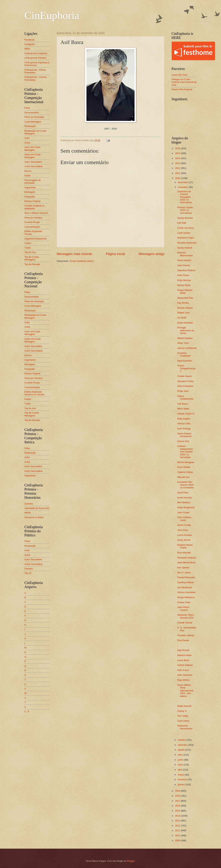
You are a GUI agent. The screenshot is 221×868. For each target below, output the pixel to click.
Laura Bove (183, 660)
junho (181, 760)
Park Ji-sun (183, 670)
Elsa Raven (183, 640)
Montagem (30, 192)
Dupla (27, 175)
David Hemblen (185, 323)
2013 (178, 821)
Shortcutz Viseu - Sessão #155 (186, 616)
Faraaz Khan (184, 602)
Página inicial (115, 254)
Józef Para (183, 493)
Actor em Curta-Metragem (33, 148)
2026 (178, 148)
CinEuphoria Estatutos (36, 53)
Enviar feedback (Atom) (82, 261)
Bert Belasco (184, 502)
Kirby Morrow (184, 280)
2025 (178, 153)
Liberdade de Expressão (37, 508)
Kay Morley (183, 303)
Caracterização (32, 227)
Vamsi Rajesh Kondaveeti (184, 435)
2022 (178, 168)
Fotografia (30, 197)
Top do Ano (30, 252)
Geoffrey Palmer (186, 582)
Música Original (32, 201)
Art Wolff (182, 318)
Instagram (30, 44)
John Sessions (185, 675)
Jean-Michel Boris (186, 562)
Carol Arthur (183, 721)
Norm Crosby (184, 525)
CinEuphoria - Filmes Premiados (35, 71)
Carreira (29, 504)
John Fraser (183, 512)
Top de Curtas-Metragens (32, 258)
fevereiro (183, 779)
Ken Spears (183, 568)
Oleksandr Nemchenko (185, 727)
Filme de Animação (34, 117)
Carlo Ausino (184, 233)
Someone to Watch (34, 517)
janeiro (182, 785)
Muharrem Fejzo (186, 238)
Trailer (28, 248)
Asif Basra (183, 404)
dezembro (183, 182)
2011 (178, 830)
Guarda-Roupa (32, 222)
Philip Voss (183, 391)
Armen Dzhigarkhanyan (186, 368)
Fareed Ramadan (186, 577)
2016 (178, 806)
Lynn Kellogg (184, 429)
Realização (30, 126)
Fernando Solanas (187, 558)
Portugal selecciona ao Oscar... (186, 330)
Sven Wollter (184, 467)
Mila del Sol (183, 477)
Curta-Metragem (33, 122)
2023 (178, 163)
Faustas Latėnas (186, 635)
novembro (183, 187)
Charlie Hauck (184, 376)
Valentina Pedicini (186, 270)
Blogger (131, 861)
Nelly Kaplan (184, 419)
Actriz (27, 143)
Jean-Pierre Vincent (183, 608)
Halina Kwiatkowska (185, 397)
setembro (183, 745)
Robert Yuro (183, 313)
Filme (27, 108)
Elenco (28, 171)
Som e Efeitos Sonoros (36, 213)
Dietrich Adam (184, 655)
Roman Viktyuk (185, 308)
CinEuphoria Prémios (35, 58)
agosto (182, 750)
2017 (178, 801)
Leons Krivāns (185, 535)
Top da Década (32, 264)
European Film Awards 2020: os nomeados (186, 485)
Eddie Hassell (184, 706)
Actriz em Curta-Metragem (33, 156)
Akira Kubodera (185, 386)
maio (181, 765)
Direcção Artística (33, 218)
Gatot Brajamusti (186, 507)
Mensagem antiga (151, 254)
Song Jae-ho (184, 540)
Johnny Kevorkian (186, 592)
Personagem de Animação (33, 181)
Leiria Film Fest (179, 75)
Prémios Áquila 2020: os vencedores (185, 210)
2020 (178, 178)
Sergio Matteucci (186, 597)
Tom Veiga (183, 716)
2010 (178, 835)
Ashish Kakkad (185, 665)
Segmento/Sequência (35, 239)
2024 (178, 158)
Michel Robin (184, 285)
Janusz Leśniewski (187, 348)
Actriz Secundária (33, 166)
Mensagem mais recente (74, 254)
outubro (182, 740)
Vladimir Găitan (185, 472)
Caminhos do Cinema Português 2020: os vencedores (185, 197)
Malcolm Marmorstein (185, 254)
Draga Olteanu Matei (185, 291)
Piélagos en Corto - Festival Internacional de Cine (184, 82)
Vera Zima (183, 530)
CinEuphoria (52, 15)
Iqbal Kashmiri (185, 361)
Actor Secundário (33, 162)
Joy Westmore (185, 587)
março (181, 775)
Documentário (32, 113)
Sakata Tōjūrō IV (186, 414)
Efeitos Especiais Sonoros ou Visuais (34, 393)
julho (181, 755)
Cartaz (28, 243)
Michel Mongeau (186, 462)
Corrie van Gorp (185, 228)
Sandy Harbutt (185, 248)
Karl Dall (182, 223)
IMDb (27, 49)
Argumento (30, 187)
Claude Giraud (185, 623)
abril (180, 770)
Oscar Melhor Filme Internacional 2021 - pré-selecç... (185, 691)
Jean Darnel (183, 265)
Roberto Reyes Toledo (185, 546)
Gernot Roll (183, 441)
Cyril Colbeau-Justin (185, 519)
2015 (178, 811)
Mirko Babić (183, 409)
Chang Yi (182, 711)
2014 (178, 816)
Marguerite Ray (185, 298)
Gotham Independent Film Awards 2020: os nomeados (185, 452)
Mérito (28, 513)
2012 (178, 826)
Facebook (30, 40)
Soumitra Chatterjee (184, 354)
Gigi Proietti (183, 650)
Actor (27, 138)
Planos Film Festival (182, 89)
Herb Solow (183, 275)
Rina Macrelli (184, 553)
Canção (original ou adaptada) (34, 207)
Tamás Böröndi (185, 218)
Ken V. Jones (184, 573)
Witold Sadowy (185, 338)
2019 (178, 791)
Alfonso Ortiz (184, 424)
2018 (178, 796)
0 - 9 (27, 712)
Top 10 (28, 573)
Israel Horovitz (185, 498)
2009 (178, 840)
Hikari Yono (183, 343)
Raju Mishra (183, 680)
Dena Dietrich (184, 260)
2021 (178, 173)
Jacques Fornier (185, 381)
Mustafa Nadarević (187, 243)
